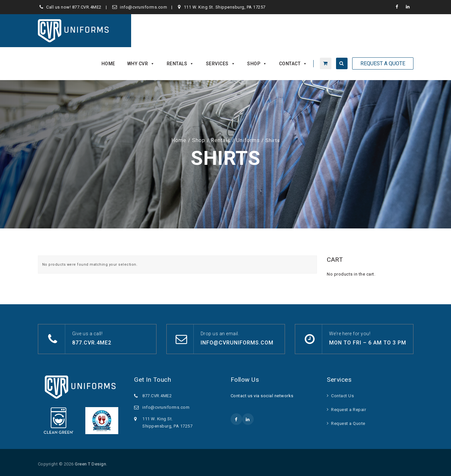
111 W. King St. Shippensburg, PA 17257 (225, 7)
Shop (257, 64)
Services (221, 64)
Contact (293, 64)
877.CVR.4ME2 (87, 7)
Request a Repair (349, 410)
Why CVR (141, 64)
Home (108, 64)
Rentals (180, 64)
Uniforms (248, 140)
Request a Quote (348, 423)
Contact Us (342, 396)
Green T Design (90, 464)
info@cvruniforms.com (143, 7)
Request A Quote (383, 63)
